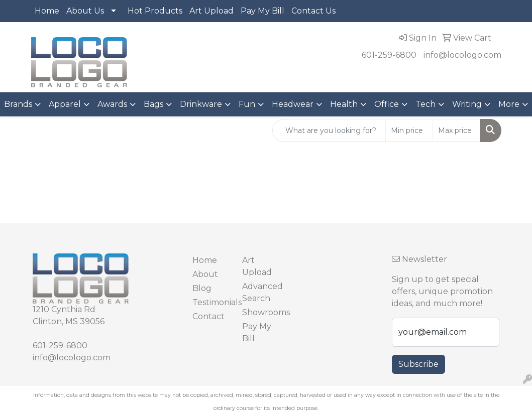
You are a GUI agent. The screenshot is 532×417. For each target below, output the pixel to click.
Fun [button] (247, 104)
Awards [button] (112, 104)
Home (47, 11)
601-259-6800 (389, 55)
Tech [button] (425, 104)
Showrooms (261, 312)
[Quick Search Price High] (456, 130)
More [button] (509, 104)
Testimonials (211, 302)
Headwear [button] (293, 104)
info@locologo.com (462, 55)
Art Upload (211, 11)
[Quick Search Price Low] (409, 130)
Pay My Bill (262, 11)
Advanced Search (261, 292)
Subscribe (418, 364)
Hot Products (155, 11)
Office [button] (387, 104)
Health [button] (344, 104)
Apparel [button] (65, 104)
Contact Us (313, 11)
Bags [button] (153, 104)
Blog (202, 288)
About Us (85, 11)
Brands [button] (18, 104)
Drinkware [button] (201, 104)
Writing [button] (467, 104)
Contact (208, 316)
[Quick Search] (329, 130)
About (205, 274)
